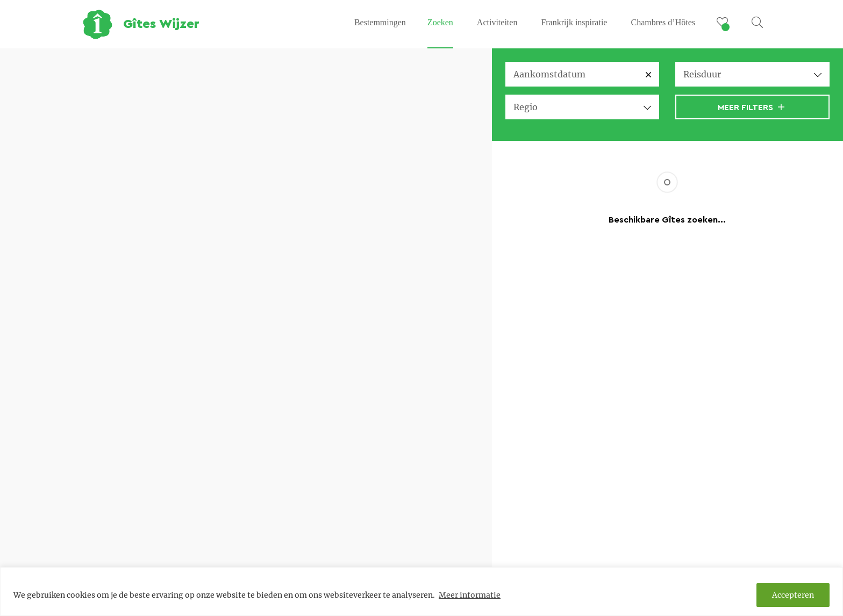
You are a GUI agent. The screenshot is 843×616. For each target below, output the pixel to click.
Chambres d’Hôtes (663, 22)
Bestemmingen (380, 22)
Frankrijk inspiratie (574, 22)
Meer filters (751, 107)
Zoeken (440, 22)
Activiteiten (497, 22)
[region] (421, 592)
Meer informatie (470, 595)
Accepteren (793, 595)
